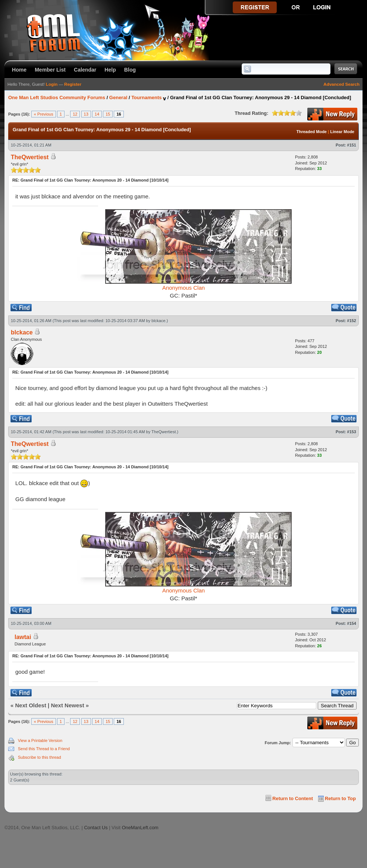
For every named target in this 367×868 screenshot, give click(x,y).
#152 (352, 321)
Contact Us (96, 828)
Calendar (85, 70)
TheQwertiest (164, 432)
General (118, 98)
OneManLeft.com (140, 828)
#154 (352, 623)
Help (110, 70)
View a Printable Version (40, 740)
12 (75, 114)
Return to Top (340, 798)
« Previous (44, 114)
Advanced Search (341, 84)
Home (19, 70)
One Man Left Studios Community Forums (57, 98)
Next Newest (67, 705)
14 (97, 114)
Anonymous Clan (183, 288)
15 (108, 114)
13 (86, 114)
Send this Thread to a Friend (44, 749)
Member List (50, 70)
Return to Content (293, 798)
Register (73, 84)
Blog (130, 70)
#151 (352, 145)
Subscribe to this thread (40, 757)
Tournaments (146, 98)
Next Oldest (31, 705)
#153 (352, 432)
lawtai (23, 637)
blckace (158, 321)
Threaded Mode (312, 132)
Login (52, 84)
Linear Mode (342, 132)
